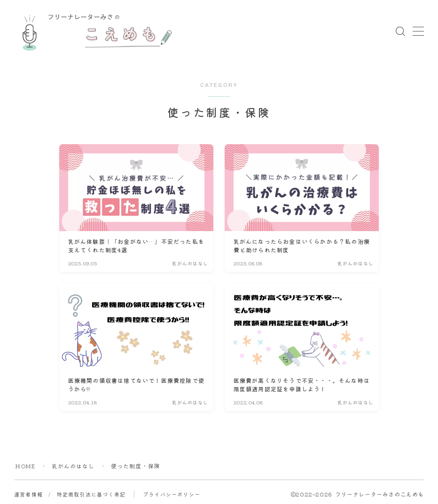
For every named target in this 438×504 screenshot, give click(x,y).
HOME (25, 466)
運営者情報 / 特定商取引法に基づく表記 (70, 494)
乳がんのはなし (73, 466)
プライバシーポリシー (172, 494)
